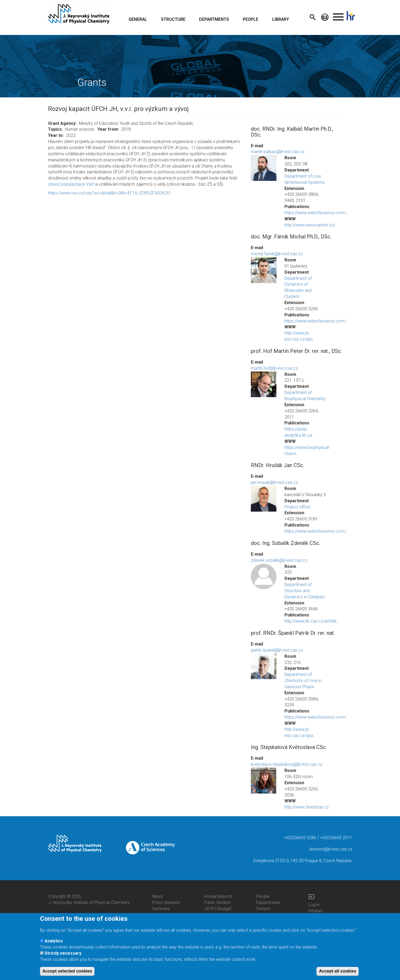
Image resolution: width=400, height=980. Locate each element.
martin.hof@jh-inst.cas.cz (274, 368)
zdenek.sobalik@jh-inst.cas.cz (279, 560)
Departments (268, 903)
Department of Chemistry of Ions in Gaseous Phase (303, 681)
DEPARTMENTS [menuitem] (214, 19)
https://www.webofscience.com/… (316, 213)
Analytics (54, 941)
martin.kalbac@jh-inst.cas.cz (278, 152)
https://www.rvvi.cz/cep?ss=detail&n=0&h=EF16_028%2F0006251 (110, 193)
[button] (264, 168)
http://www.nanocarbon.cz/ (310, 225)
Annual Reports (218, 896)
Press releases (166, 903)
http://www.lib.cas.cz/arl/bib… (312, 621)
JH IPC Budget (218, 909)
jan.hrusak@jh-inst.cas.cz (274, 482)
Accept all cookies (338, 971)
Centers (263, 909)
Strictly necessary (63, 953)
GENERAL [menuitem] (138, 19)
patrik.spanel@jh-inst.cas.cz (277, 650)
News (157, 896)
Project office (297, 507)
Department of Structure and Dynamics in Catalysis (305, 591)
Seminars (161, 909)
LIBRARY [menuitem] (281, 19)
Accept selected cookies (67, 971)
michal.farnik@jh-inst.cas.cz (277, 254)
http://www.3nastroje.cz (307, 807)
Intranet (315, 911)
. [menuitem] (338, 15)
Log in (314, 905)
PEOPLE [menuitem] (251, 19)
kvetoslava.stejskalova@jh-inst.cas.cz (286, 764)
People (263, 896)
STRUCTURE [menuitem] (173, 19)
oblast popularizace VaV (71, 184)
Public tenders (217, 903)
